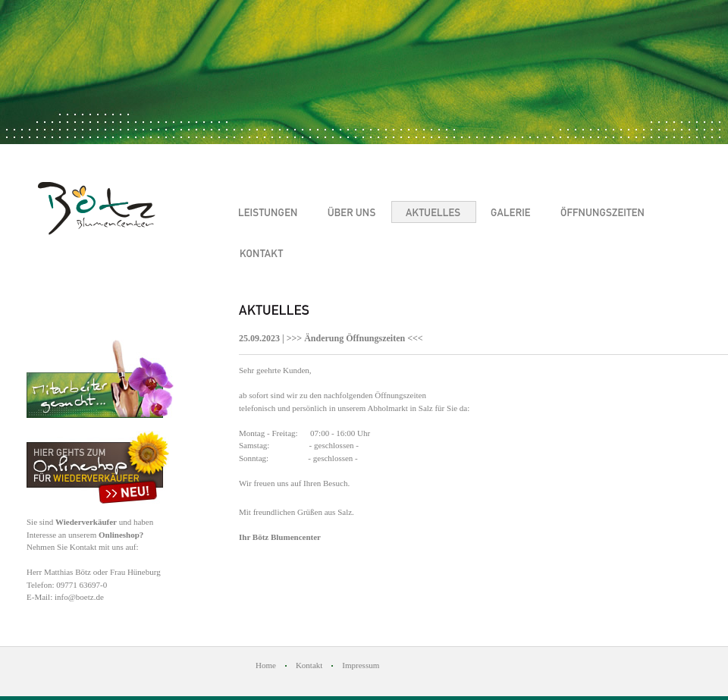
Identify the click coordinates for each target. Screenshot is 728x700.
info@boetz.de (79, 597)
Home (266, 665)
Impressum (361, 665)
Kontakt (309, 665)
